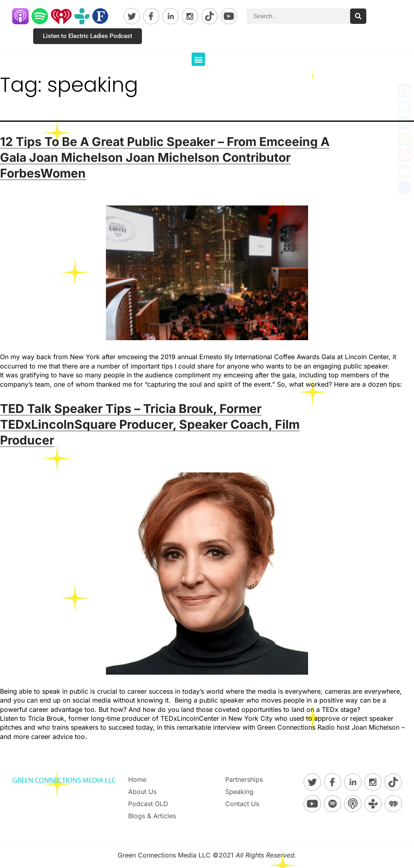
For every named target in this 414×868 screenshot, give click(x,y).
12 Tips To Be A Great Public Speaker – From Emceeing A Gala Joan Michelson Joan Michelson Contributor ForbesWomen (165, 157)
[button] (198, 59)
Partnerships (244, 779)
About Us (142, 792)
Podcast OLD (148, 804)
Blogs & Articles (152, 816)
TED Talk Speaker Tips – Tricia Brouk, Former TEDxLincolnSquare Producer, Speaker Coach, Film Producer (150, 424)
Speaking (239, 792)
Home (137, 779)
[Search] (358, 16)
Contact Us (242, 804)
